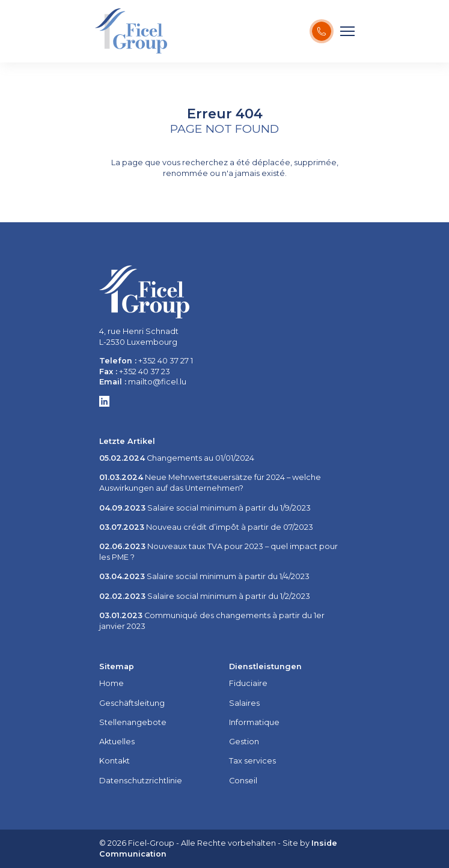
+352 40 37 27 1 (166, 361)
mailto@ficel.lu (157, 382)
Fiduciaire (248, 683)
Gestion (244, 742)
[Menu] (347, 31)
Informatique (254, 722)
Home (111, 683)
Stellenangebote (133, 722)
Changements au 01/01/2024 (177, 458)
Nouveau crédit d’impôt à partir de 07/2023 (206, 527)
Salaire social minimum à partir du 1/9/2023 (205, 508)
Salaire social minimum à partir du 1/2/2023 (205, 596)
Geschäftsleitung (132, 703)
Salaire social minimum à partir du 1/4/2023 (204, 576)
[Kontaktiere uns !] (322, 31)
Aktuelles (117, 742)
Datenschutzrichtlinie (141, 781)
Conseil (243, 781)
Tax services (252, 761)
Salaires (244, 703)
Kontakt (115, 761)
